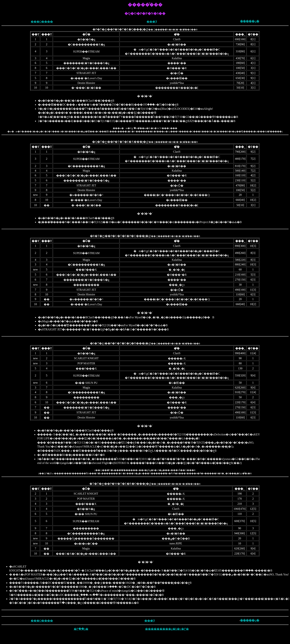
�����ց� (250, 21)
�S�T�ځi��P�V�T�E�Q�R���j (118, 343)
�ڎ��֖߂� (81, 629)
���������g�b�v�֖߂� (167, 629)
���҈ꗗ (152, 22)
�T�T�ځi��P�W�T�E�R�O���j (118, 484)
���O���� (42, 22)
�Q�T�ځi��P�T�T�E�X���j (118, 142)
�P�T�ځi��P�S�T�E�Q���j (118, 29)
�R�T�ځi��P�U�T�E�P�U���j (118, 236)
